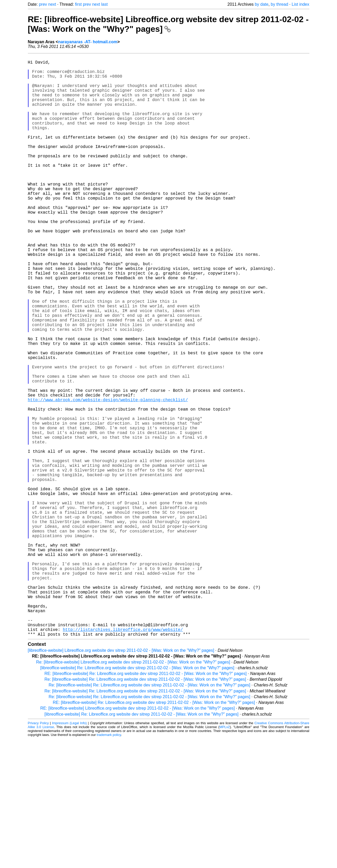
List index (301, 4)
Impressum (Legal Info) (69, 852)
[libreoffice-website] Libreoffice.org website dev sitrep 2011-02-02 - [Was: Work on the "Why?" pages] (121, 780)
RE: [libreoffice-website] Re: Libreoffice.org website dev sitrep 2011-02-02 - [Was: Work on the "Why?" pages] (146, 803)
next (52, 4)
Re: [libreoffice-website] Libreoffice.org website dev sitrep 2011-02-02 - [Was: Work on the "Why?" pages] (133, 791)
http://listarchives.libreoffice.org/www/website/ (123, 758)
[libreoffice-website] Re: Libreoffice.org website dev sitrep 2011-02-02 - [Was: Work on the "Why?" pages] (137, 797)
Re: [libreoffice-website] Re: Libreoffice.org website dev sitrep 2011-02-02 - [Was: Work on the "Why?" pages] (145, 808)
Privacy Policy (38, 852)
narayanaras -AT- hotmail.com (88, 42)
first (78, 4)
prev (43, 4)
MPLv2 (225, 856)
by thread (280, 4)
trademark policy (109, 864)
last (104, 4)
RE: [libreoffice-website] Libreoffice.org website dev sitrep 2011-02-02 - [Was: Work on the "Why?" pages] (168, 24)
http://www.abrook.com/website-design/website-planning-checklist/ (108, 477)
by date (261, 4)
